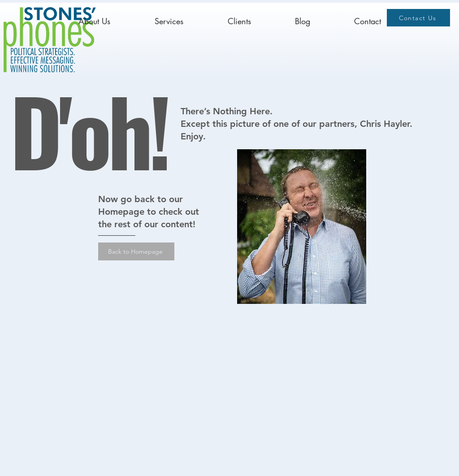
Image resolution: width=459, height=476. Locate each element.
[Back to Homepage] (136, 251)
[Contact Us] (418, 18)
